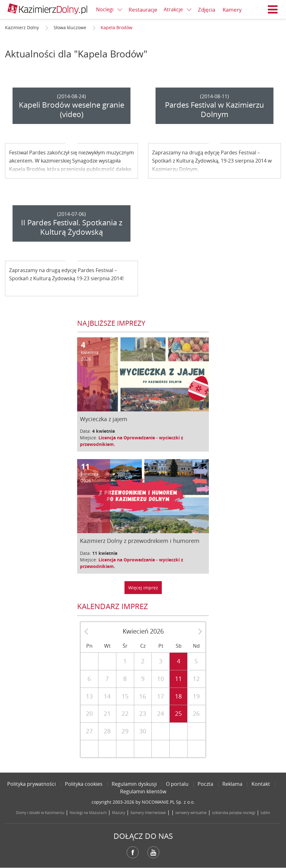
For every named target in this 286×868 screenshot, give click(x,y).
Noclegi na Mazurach (88, 812)
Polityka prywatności (32, 784)
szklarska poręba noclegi (234, 812)
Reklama (232, 784)
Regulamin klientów (143, 791)
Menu (273, 9)
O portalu (177, 784)
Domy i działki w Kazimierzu (40, 812)
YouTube (153, 852)
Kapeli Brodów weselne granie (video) (71, 110)
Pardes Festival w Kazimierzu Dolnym (214, 110)
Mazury (119, 812)
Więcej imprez (143, 588)
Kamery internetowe (148, 812)
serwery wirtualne (191, 812)
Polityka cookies (84, 784)
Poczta (205, 784)
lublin (265, 812)
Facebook (133, 852)
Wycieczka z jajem (104, 419)
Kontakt (261, 784)
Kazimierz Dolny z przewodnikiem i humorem (140, 541)
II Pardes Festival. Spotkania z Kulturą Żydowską (72, 227)
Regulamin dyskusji (134, 784)
